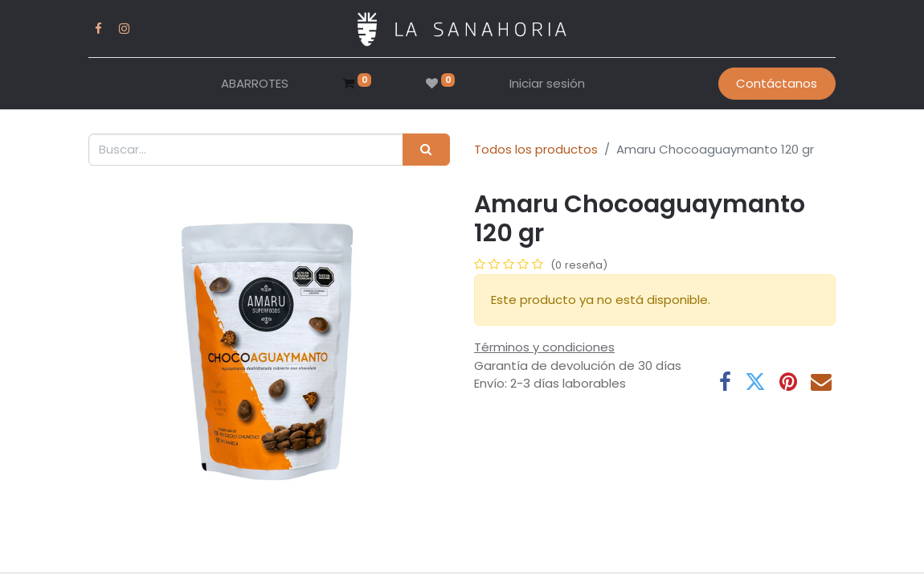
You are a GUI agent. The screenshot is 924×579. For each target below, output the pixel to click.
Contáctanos (777, 83)
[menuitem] (255, 84)
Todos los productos (536, 149)
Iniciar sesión (547, 83)
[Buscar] (426, 150)
